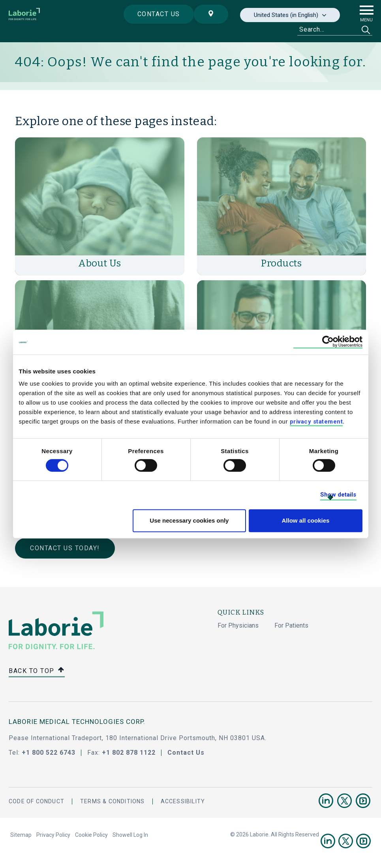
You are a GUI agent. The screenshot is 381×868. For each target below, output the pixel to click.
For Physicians (238, 625)
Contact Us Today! (65, 548)
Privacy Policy (53, 835)
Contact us (159, 14)
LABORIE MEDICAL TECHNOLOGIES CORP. (77, 722)
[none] (290, 15)
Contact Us (186, 753)
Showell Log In (130, 835)
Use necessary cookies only (189, 520)
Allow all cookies (306, 520)
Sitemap (21, 835)
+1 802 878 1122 (129, 753)
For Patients (291, 625)
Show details (338, 495)
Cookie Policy (91, 835)
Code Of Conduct (37, 801)
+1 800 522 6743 (49, 753)
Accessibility (183, 801)
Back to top (37, 671)
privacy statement (316, 422)
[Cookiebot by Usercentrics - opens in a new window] (328, 342)
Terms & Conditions (113, 801)
